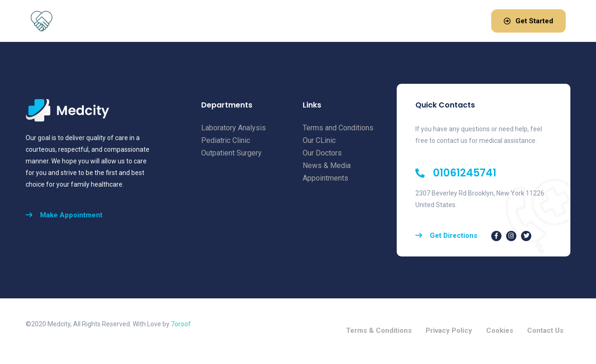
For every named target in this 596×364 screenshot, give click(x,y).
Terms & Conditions (379, 331)
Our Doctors (322, 153)
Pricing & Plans (310, 20)
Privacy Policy (449, 331)
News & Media (327, 165)
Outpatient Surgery (231, 153)
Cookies (500, 331)
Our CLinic (319, 140)
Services (250, 20)
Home (160, 20)
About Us (201, 20)
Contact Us (545, 331)
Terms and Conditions (338, 128)
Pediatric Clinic (226, 140)
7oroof (181, 324)
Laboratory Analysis (234, 128)
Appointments (325, 178)
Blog (358, 20)
